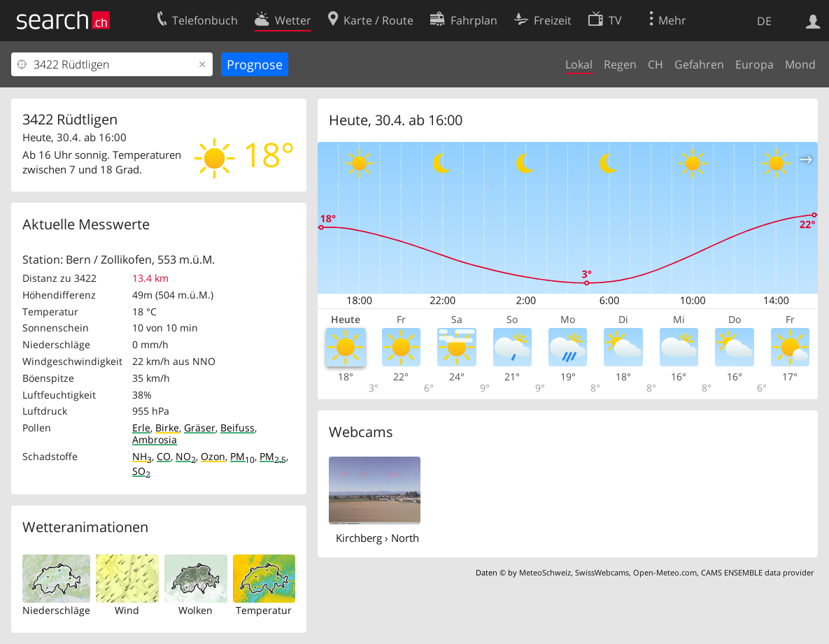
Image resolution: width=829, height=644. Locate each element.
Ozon (213, 456)
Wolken (196, 610)
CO (164, 456)
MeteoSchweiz (545, 572)
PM (242, 456)
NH (142, 456)
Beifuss (238, 428)
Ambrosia (155, 439)
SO (141, 471)
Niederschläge (56, 610)
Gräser (200, 428)
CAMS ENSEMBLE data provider (757, 572)
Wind (127, 610)
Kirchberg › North (377, 538)
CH (656, 64)
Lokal (579, 64)
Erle (141, 428)
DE (764, 21)
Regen (620, 64)
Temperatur (264, 610)
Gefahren (699, 64)
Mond (800, 64)
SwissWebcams (602, 572)
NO (186, 456)
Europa (754, 64)
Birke (167, 428)
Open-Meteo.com (665, 572)
